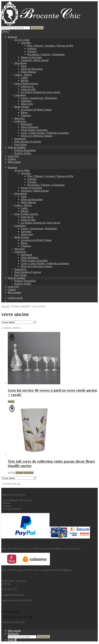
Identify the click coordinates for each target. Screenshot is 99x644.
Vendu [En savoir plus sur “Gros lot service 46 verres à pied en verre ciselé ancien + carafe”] (11, 401)
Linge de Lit (27, 86)
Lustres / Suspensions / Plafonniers (39, 98)
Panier (12, 640)
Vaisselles (26, 43)
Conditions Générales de (14, 617)
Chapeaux (26, 115)
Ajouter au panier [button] (24, 473)
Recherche (37, 28)
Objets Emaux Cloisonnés (34, 130)
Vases (24, 66)
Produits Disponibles (25, 150)
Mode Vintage (22, 107)
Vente (30, 617)
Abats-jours (27, 104)
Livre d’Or (13, 156)
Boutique (13, 37)
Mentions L (11, 611)
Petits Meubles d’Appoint (28, 142)
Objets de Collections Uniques (37, 136)
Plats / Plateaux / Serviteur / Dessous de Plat (50, 46)
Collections (20, 121)
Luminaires (20, 95)
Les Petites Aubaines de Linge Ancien (40, 92)
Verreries (32, 51)
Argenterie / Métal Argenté (35, 60)
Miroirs (25, 81)
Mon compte (14, 162)
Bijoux (24, 113)
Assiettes (32, 49)
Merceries (19, 118)
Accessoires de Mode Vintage (36, 110)
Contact (12, 159)
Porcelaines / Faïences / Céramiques (46, 54)
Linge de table (28, 89)
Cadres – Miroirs (23, 75)
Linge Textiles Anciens (26, 83)
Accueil (5, 306)
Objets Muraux (29, 72)
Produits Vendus (23, 153)
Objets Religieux (29, 127)
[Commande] (19, 322)
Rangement (20, 139)
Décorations (20, 63)
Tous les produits (17, 147)
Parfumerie (26, 124)
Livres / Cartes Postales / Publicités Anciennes (45, 133)
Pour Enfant (20, 144)
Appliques (26, 101)
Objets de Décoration (32, 69)
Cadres (24, 78)
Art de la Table (22, 40)
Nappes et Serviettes (31, 57)
